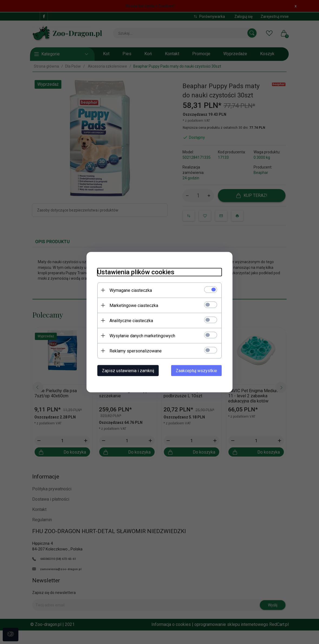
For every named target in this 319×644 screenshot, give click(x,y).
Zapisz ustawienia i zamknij (128, 370)
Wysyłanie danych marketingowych (142, 336)
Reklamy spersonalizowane (136, 351)
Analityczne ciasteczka (131, 320)
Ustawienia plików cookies (136, 272)
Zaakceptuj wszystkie (196, 370)
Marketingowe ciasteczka (134, 305)
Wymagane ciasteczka (131, 290)
